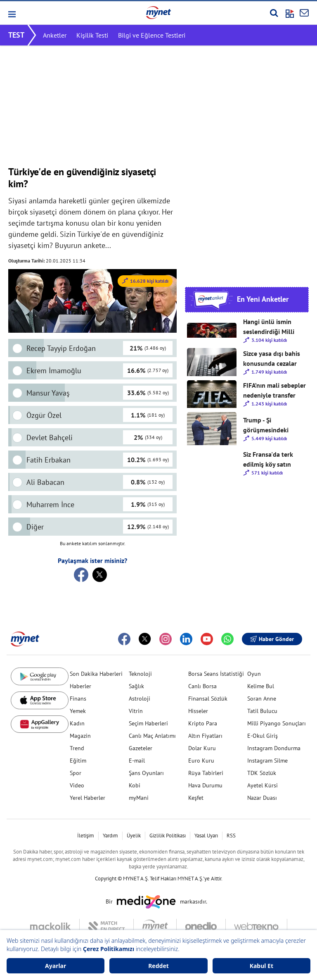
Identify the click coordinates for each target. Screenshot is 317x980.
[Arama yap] (274, 13)
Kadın (77, 723)
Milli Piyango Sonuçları (277, 723)
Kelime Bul (261, 686)
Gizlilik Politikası (168, 836)
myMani (139, 798)
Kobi (135, 785)
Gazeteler (141, 748)
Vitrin (136, 711)
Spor (76, 773)
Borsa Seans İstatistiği (216, 674)
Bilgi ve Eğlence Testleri (152, 35)
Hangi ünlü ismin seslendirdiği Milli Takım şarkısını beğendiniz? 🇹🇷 (269, 327)
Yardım (110, 836)
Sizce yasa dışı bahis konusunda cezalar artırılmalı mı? (272, 359)
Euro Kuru (201, 761)
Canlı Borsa (202, 686)
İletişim (86, 836)
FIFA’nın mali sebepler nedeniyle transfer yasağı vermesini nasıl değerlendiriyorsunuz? (275, 391)
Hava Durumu (205, 785)
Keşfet (196, 798)
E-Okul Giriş (263, 736)
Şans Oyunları (146, 773)
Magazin (80, 736)
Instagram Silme (267, 761)
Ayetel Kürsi (263, 785)
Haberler (80, 686)
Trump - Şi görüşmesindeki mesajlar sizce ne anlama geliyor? (267, 425)
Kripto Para (203, 723)
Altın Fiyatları (205, 736)
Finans (78, 699)
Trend (77, 748)
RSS (231, 836)
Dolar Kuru (202, 748)
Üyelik (134, 836)
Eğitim (78, 761)
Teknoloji (140, 674)
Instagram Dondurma (274, 748)
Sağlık (136, 686)
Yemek (78, 711)
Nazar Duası (262, 798)
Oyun (254, 674)
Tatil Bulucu (262, 711)
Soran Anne (262, 699)
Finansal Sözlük (208, 699)
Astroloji (140, 699)
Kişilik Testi (92, 35)
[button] (11, 14)
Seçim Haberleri (148, 723)
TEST (16, 35)
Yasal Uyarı (206, 836)
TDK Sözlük (262, 773)
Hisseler (198, 711)
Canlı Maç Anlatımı (152, 736)
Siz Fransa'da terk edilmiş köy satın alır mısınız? (268, 460)
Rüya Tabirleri (206, 773)
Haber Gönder (272, 639)
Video (77, 785)
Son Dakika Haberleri (96, 674)
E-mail (137, 761)
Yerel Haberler (88, 798)
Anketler (55, 35)
